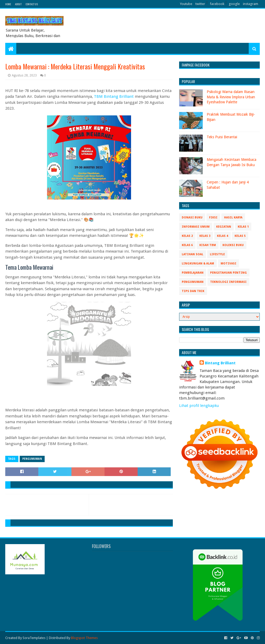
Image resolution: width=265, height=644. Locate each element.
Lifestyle (217, 254)
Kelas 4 (222, 236)
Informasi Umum (196, 227)
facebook (217, 4)
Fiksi (213, 218)
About (18, 4)
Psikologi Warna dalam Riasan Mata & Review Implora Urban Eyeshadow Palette (231, 97)
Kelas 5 (240, 236)
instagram (251, 4)
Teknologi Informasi (228, 282)
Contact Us (32, 4)
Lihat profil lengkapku (199, 406)
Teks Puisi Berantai (222, 137)
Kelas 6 (187, 245)
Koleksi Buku (233, 245)
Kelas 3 (205, 236)
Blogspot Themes (84, 638)
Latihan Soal (193, 254)
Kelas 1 (243, 227)
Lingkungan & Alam (198, 264)
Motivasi (228, 264)
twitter (200, 4)
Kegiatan (224, 227)
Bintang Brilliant (220, 363)
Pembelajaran (193, 273)
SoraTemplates (34, 638)
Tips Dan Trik (193, 291)
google (234, 4)
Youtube (186, 4)
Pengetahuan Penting (228, 273)
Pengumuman (32, 459)
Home (8, 4)
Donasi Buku (192, 218)
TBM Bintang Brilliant (114, 96)
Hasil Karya (233, 218)
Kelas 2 (187, 236)
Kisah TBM (208, 245)
